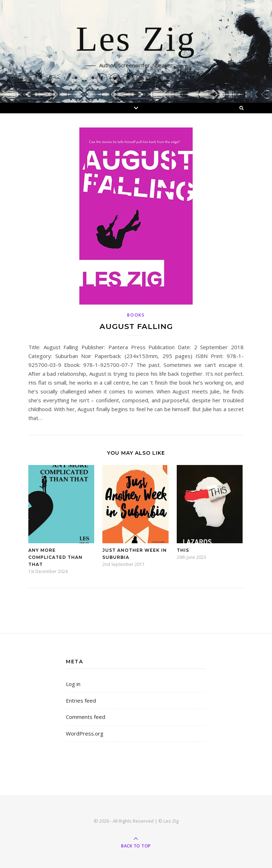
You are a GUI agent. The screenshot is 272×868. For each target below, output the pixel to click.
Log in (73, 684)
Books (136, 315)
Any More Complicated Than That (55, 557)
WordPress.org (85, 733)
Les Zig (136, 40)
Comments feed (86, 717)
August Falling (136, 326)
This (183, 550)
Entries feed (81, 700)
